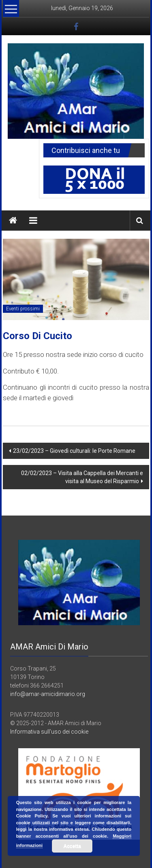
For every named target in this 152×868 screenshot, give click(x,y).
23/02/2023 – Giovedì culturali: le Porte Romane (74, 451)
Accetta (72, 846)
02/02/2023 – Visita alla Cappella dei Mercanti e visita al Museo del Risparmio (82, 477)
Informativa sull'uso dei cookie (49, 732)
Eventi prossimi (23, 309)
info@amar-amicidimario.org (48, 694)
